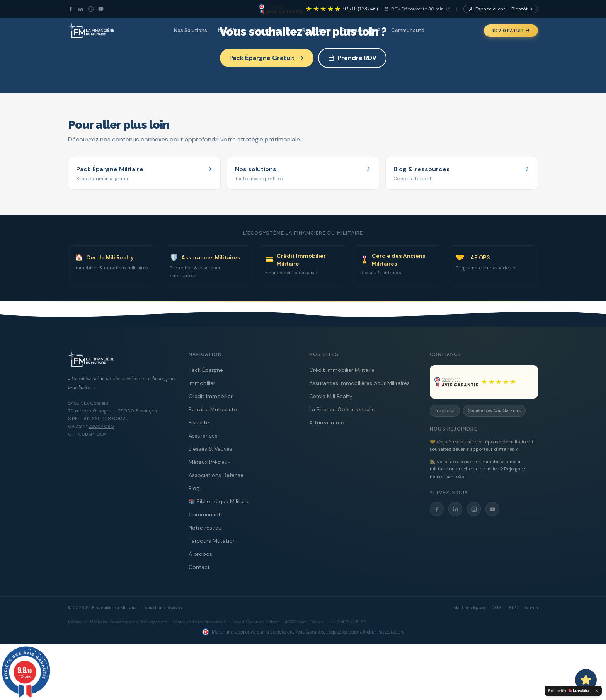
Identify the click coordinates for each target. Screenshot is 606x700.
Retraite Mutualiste (213, 409)
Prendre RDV (352, 58)
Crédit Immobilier (211, 396)
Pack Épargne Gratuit (267, 58)
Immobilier (202, 383)
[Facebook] (71, 9)
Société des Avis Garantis (494, 410)
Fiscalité (199, 422)
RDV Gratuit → (511, 31)
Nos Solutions (191, 30)
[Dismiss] (597, 691)
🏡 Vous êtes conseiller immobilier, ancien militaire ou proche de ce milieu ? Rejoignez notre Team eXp (477, 469)
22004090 (101, 426)
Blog (194, 488)
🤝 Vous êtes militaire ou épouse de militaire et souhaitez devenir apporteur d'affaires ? (482, 446)
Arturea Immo (327, 422)
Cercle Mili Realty (331, 396)
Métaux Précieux (209, 462)
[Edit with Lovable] (568, 691)
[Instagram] (91, 9)
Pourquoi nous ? (361, 30)
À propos (200, 554)
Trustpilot (445, 410)
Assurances (203, 436)
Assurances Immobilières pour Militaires (359, 383)
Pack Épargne (206, 370)
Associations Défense (216, 475)
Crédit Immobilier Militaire (342, 370)
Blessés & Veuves (210, 449)
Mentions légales (470, 608)
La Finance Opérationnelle (342, 409)
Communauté (408, 30)
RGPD (513, 608)
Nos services (273, 30)
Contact (199, 567)
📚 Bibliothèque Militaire (219, 501)
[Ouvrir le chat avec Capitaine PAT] (586, 680)
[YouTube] (101, 9)
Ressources (317, 30)
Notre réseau (205, 528)
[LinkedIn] (81, 9)
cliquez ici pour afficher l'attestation (365, 632)
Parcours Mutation (212, 541)
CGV (497, 608)
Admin (531, 608)
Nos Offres (231, 30)
